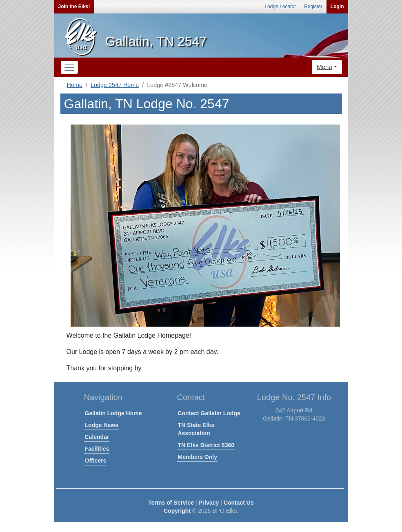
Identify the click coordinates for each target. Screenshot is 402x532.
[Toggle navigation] (69, 67)
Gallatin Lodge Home (113, 413)
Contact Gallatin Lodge (209, 413)
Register (313, 7)
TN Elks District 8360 (206, 445)
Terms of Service (171, 503)
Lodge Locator (280, 7)
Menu (324, 67)
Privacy (209, 503)
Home (75, 85)
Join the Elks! (74, 7)
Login (337, 7)
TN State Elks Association (196, 429)
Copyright (177, 511)
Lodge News (102, 425)
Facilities (97, 449)
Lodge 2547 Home (115, 85)
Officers (96, 461)
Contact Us (239, 503)
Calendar (97, 437)
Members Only (198, 457)
